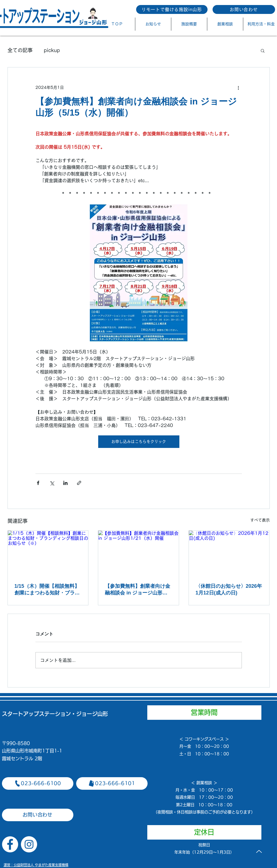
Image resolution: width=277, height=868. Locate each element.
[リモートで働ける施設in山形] (172, 9)
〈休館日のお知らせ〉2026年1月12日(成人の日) (229, 589)
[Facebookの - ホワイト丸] (10, 844)
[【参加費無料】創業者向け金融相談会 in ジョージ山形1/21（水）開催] (138, 553)
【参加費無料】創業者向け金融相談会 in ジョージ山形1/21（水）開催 (138, 590)
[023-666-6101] (112, 783)
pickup (52, 50)
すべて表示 (260, 520)
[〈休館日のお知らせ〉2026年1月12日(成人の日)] (229, 553)
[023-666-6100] (38, 783)
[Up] (259, 851)
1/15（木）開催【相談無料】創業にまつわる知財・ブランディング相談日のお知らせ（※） (47, 590)
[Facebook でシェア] (38, 483)
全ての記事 (20, 50)
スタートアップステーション (36, 714)
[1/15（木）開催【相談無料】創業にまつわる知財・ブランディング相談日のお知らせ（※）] (48, 553)
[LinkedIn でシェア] (65, 483)
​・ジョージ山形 (89, 714)
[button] (263, 50)
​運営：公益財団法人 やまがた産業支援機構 (36, 865)
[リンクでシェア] (79, 483)
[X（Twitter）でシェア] (52, 483)
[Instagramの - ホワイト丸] (29, 844)
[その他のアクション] (239, 87)
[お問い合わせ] (244, 9)
